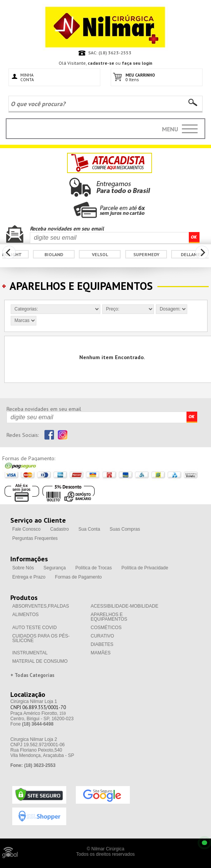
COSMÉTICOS (106, 628)
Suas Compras (125, 529)
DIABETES (102, 644)
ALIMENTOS (25, 615)
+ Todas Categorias (32, 675)
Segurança (55, 568)
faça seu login (137, 63)
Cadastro (60, 529)
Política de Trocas (94, 568)
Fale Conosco (26, 529)
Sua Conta (89, 529)
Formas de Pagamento (79, 577)
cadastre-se (101, 63)
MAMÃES (101, 653)
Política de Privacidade (145, 568)
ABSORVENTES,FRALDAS (41, 606)
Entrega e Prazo (29, 577)
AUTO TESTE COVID (34, 628)
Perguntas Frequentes (35, 538)
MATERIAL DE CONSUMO (40, 661)
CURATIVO (102, 636)
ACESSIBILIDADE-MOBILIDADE (125, 606)
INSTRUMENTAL (30, 653)
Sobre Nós (23, 568)
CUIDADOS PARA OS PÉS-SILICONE (41, 638)
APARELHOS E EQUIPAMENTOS (109, 617)
